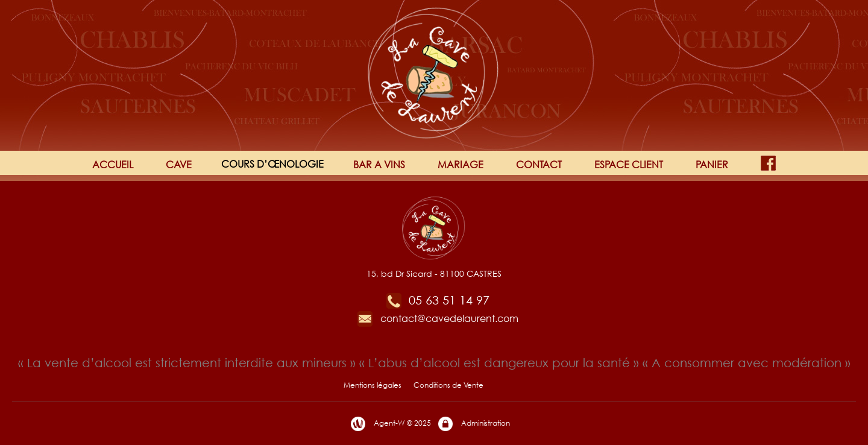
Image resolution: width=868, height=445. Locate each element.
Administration (473, 424)
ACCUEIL (113, 164)
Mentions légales (373, 385)
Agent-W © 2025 (390, 424)
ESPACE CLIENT (629, 164)
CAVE (179, 164)
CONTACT (539, 164)
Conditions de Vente (448, 385)
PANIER (712, 164)
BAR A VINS (379, 164)
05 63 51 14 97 (437, 300)
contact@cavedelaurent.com (437, 318)
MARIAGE (461, 164)
